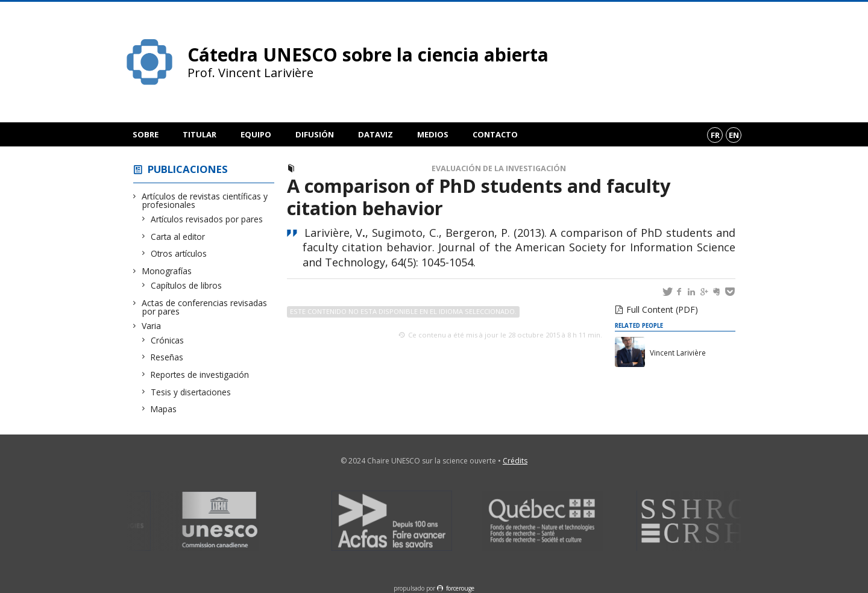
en (734, 135)
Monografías (167, 271)
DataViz (376, 134)
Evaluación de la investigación (499, 168)
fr (715, 135)
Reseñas (167, 357)
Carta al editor (178, 237)
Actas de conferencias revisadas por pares (205, 307)
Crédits (515, 461)
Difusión (315, 134)
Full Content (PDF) (662, 309)
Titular (200, 134)
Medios (433, 134)
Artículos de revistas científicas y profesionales (205, 200)
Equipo (256, 134)
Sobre (146, 134)
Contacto (495, 134)
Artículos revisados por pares (207, 219)
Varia (152, 326)
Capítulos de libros (187, 285)
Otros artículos (179, 253)
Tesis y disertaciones (191, 392)
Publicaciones (188, 169)
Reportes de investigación (200, 375)
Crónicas (168, 340)
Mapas (164, 409)
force (460, 588)
